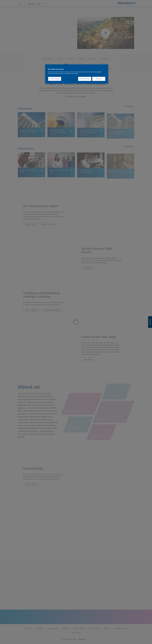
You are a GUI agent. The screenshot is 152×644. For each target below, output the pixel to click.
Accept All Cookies (85, 79)
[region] (77, 74)
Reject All (99, 79)
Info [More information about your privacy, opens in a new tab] (76, 74)
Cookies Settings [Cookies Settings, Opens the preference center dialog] (55, 79)
